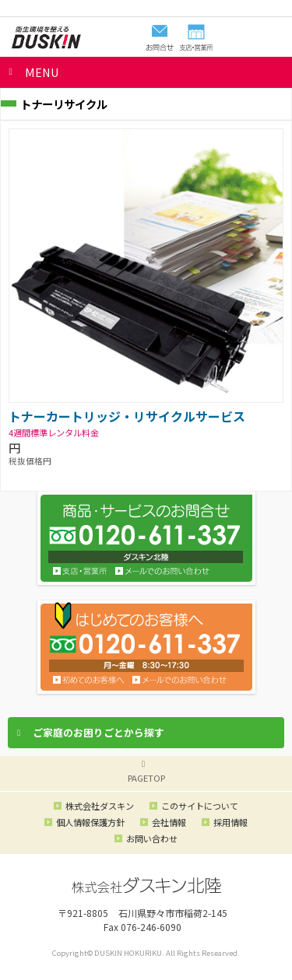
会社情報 (169, 822)
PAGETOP (146, 778)
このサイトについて (200, 806)
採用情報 (230, 822)
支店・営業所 (80, 571)
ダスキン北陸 (46, 37)
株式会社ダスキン (100, 806)
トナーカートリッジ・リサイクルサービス (127, 416)
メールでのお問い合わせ (179, 680)
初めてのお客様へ (89, 680)
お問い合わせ (162, 571)
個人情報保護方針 (90, 822)
